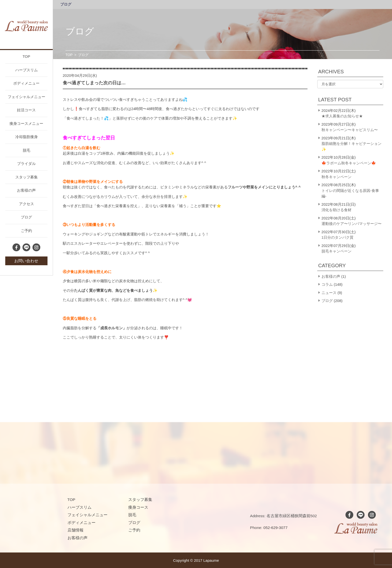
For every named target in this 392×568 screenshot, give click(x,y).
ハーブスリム (26, 70)
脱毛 (26, 150)
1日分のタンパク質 (337, 237)
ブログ (26, 217)
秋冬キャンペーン (336, 177)
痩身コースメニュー (26, 123)
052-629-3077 (276, 528)
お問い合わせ (26, 261)
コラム (327, 284)
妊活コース (26, 110)
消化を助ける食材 (336, 210)
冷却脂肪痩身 (26, 137)
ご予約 (26, 231)
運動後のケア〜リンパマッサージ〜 (351, 224)
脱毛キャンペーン (336, 251)
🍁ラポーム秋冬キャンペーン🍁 (349, 163)
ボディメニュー (26, 83)
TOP (26, 56)
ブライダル (26, 164)
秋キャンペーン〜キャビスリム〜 (350, 130)
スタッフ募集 (26, 177)
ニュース (329, 293)
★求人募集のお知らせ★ (342, 116)
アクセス (26, 204)
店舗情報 (75, 530)
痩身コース (138, 507)
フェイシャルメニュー (26, 97)
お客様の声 (26, 190)
